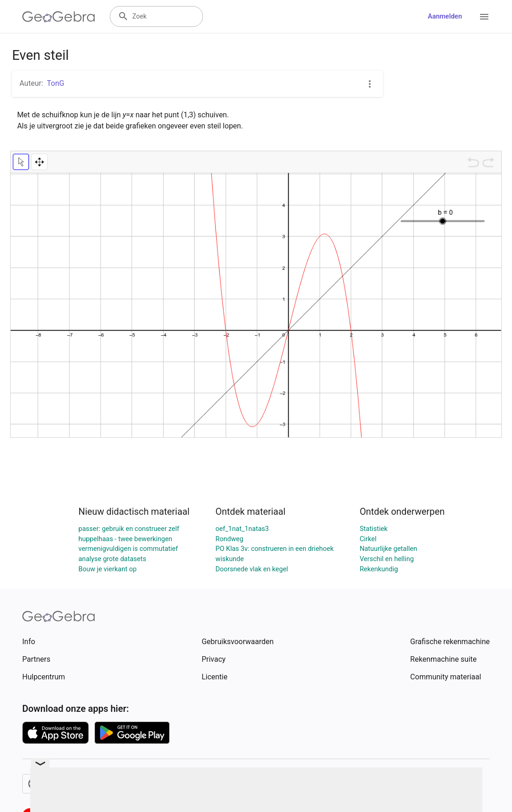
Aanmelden (445, 16)
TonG (56, 83)
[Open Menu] (484, 17)
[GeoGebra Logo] (59, 17)
